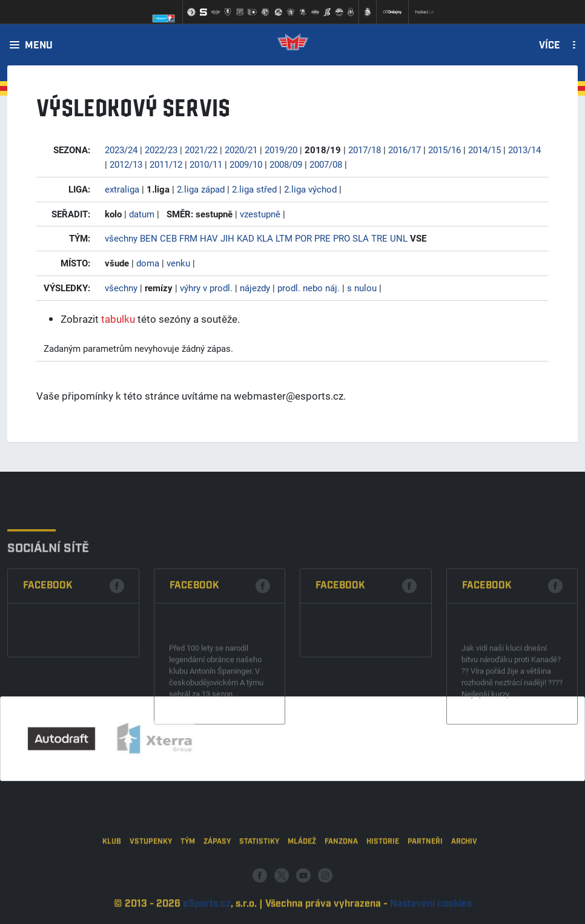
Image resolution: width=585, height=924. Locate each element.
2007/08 (326, 164)
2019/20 (281, 150)
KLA (265, 238)
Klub (112, 868)
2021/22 (201, 150)
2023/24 (121, 150)
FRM (188, 238)
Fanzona (341, 868)
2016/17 (405, 150)
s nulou (362, 288)
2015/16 (445, 150)
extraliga (122, 189)
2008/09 (286, 164)
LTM (284, 238)
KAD (246, 238)
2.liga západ (201, 189)
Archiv (464, 868)
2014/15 (484, 150)
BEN (149, 238)
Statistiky (259, 868)
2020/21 (241, 150)
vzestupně (260, 214)
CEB (168, 238)
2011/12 (166, 164)
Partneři (425, 868)
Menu (39, 46)
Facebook (48, 631)
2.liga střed (254, 189)
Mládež (302, 868)
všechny (121, 238)
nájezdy (255, 288)
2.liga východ (310, 189)
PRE (322, 238)
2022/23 (161, 150)
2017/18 (365, 150)
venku (178, 263)
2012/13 (126, 164)
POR (303, 238)
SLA (361, 238)
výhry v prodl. (206, 288)
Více (550, 46)
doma (148, 263)
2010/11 (206, 164)
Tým (188, 868)
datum (142, 214)
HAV (209, 238)
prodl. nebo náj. (309, 288)
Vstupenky (151, 868)
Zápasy (217, 868)
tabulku (118, 319)
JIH (227, 238)
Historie (383, 868)
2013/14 (524, 150)
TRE (379, 238)
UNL (399, 238)
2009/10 (246, 164)
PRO (342, 238)
